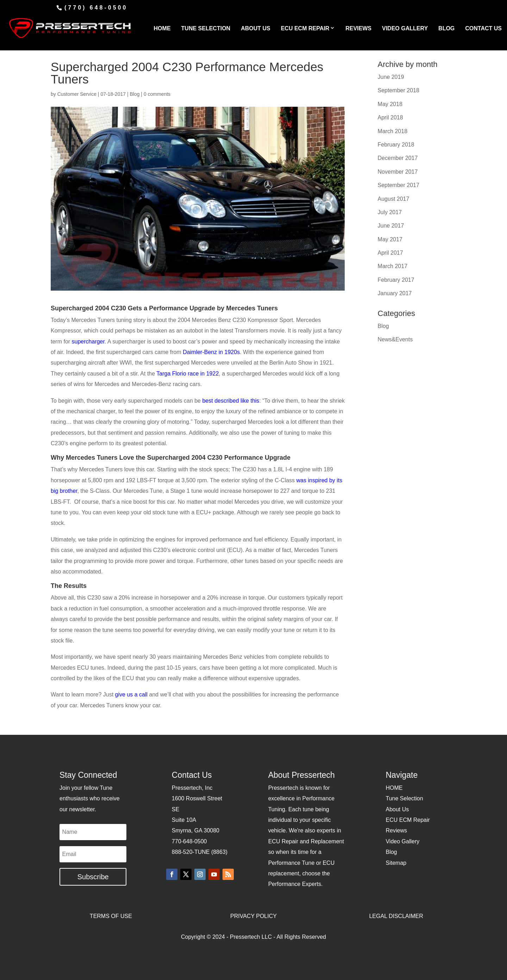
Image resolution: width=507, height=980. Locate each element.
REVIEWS (358, 28)
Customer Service (77, 94)
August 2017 (394, 199)
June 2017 (391, 226)
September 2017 (399, 185)
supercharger (88, 342)
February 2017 (396, 280)
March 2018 (393, 131)
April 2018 (390, 117)
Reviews (396, 830)
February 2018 (396, 145)
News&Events (395, 339)
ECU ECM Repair (408, 820)
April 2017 (390, 253)
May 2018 (390, 104)
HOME (162, 28)
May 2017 (390, 239)
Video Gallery (402, 841)
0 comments (157, 94)
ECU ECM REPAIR (305, 28)
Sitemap (396, 863)
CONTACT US (483, 28)
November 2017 (398, 172)
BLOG (446, 28)
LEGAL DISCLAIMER (396, 916)
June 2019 (391, 77)
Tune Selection (404, 798)
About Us (397, 809)
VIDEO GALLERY (405, 28)
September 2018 (399, 90)
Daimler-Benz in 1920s (211, 352)
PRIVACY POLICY (254, 916)
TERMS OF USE (111, 916)
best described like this (231, 401)
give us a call (132, 694)
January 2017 (395, 293)
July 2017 (390, 212)
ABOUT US (256, 28)
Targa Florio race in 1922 (187, 374)
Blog (134, 94)
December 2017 (398, 158)
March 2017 (393, 266)
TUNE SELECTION (206, 28)
